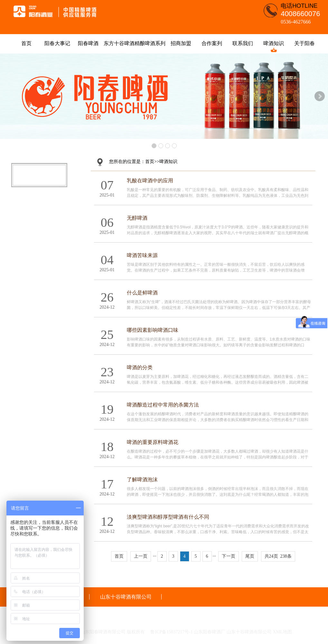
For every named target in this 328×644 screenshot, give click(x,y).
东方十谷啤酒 (119, 43)
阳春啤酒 (88, 43)
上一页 (141, 556)
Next (320, 96)
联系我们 (243, 43)
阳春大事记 (57, 43)
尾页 (250, 556)
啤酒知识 (274, 43)
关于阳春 (305, 43)
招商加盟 (181, 43)
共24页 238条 (278, 556)
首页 (26, 43)
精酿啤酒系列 (150, 43)
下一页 (229, 556)
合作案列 (212, 43)
